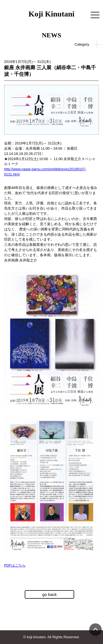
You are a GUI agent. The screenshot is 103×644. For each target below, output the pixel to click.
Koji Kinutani (51, 12)
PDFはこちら (15, 565)
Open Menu (95, 14)
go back (50, 594)
